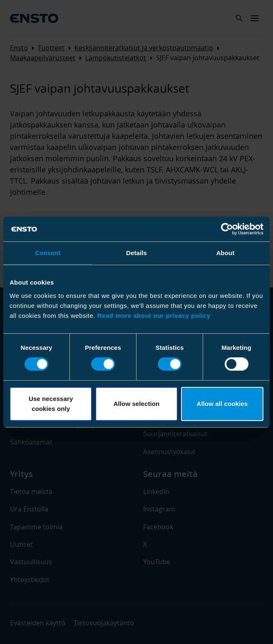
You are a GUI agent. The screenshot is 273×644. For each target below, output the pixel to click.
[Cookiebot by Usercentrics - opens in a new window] (227, 229)
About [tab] (225, 253)
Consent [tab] (48, 253)
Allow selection (137, 404)
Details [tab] (136, 253)
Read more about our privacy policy (154, 316)
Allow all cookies (222, 404)
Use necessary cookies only (51, 404)
